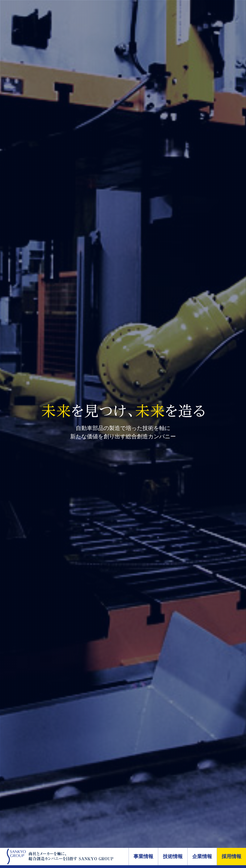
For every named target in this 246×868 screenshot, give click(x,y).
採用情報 (231, 856)
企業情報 (202, 856)
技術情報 (173, 856)
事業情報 (143, 856)
